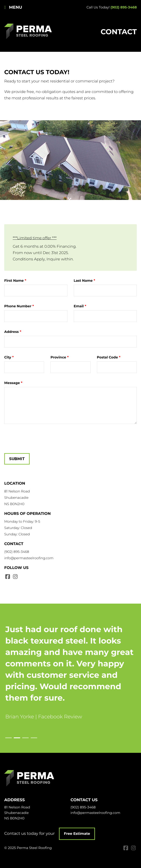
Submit (17, 459)
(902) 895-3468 (124, 8)
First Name (14, 281)
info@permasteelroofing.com (29, 558)
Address (11, 332)
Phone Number (18, 306)
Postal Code (107, 357)
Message (12, 383)
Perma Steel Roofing (29, 32)
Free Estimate (79, 834)
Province (58, 357)
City (8, 357)
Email (79, 306)
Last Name (83, 281)
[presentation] (36, 436)
